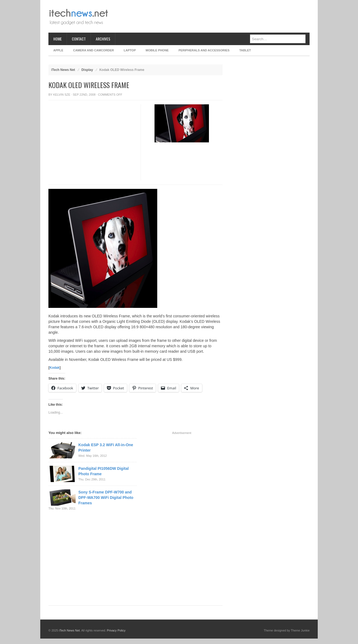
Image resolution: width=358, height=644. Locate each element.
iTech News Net (63, 70)
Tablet (245, 50)
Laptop (130, 50)
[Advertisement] (211, 16)
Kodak (55, 368)
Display (87, 70)
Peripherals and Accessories (204, 50)
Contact (79, 39)
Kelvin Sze (62, 95)
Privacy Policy (116, 630)
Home (58, 39)
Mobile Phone (157, 50)
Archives (103, 39)
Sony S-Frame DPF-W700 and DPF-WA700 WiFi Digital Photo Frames (106, 498)
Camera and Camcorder (94, 50)
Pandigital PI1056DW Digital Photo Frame (104, 471)
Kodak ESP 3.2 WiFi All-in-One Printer (106, 448)
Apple (58, 50)
